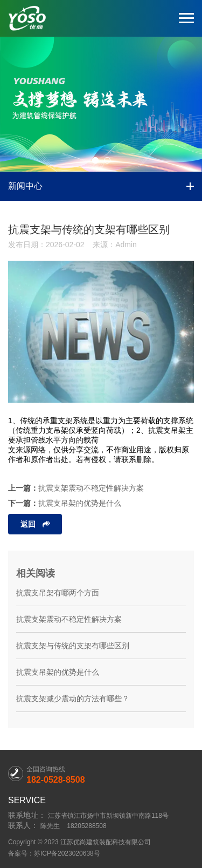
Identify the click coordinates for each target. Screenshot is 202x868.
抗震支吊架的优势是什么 (80, 503)
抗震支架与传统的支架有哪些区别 (73, 646)
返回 (28, 524)
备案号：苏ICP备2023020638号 (54, 853)
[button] (95, 160)
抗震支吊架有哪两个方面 (58, 593)
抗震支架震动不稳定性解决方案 (91, 488)
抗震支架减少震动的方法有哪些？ (73, 699)
